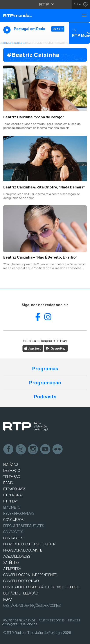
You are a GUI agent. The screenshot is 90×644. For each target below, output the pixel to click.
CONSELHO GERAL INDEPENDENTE (30, 575)
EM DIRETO (12, 507)
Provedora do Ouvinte (23, 550)
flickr (58, 449)
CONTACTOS (13, 538)
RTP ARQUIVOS (15, 489)
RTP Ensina (13, 495)
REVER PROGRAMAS (19, 513)
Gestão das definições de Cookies (32, 605)
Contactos (13, 532)
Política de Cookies (52, 620)
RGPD (8, 599)
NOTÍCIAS (11, 464)
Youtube (45, 449)
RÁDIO (8, 483)
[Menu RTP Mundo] (86, 15)
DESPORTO (12, 470)
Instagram (33, 449)
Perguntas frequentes (24, 526)
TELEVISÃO (12, 477)
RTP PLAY (11, 501)
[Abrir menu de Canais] (79, 33)
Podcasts (45, 397)
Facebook (9, 449)
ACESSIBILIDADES (17, 556)
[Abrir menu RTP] (45, 4)
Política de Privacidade (19, 620)
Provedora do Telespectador (29, 544)
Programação (45, 383)
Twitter (21, 449)
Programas (45, 369)
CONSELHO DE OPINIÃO (21, 581)
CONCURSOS (13, 520)
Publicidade (29, 624)
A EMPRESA (12, 569)
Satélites (11, 562)
